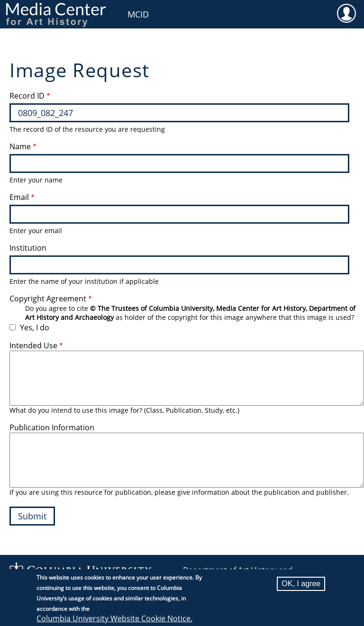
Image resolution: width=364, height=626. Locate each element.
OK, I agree (301, 584)
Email (19, 197)
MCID (138, 14)
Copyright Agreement (48, 299)
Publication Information (52, 427)
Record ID (27, 96)
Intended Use (33, 345)
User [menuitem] (346, 13)
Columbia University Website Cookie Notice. (114, 618)
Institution (28, 248)
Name (20, 146)
